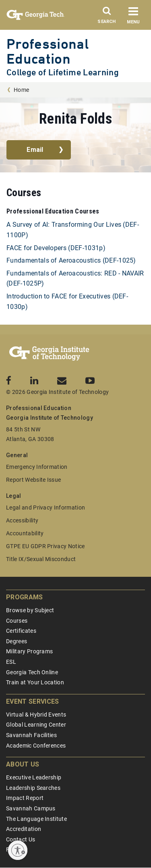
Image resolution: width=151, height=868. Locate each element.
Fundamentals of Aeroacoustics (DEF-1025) (71, 260)
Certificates (21, 631)
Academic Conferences (36, 746)
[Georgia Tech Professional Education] (49, 354)
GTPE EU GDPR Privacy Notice (46, 546)
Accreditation (24, 829)
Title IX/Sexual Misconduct (41, 559)
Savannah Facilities (31, 735)
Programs (25, 597)
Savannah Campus (31, 808)
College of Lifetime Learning (63, 72)
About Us (23, 764)
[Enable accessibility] (18, 850)
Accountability (25, 533)
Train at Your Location (35, 682)
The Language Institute (36, 819)
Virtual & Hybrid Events (36, 715)
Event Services (32, 701)
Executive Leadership (34, 777)
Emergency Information (37, 467)
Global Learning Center (36, 725)
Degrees (17, 641)
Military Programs (29, 651)
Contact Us (21, 839)
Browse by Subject (30, 610)
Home (21, 90)
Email (35, 150)
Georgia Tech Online (32, 672)
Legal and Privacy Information (46, 508)
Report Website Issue (33, 480)
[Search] (107, 17)
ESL (11, 662)
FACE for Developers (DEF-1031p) (56, 248)
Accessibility (22, 520)
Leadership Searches (33, 788)
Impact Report (25, 798)
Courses (17, 621)
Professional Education (48, 51)
